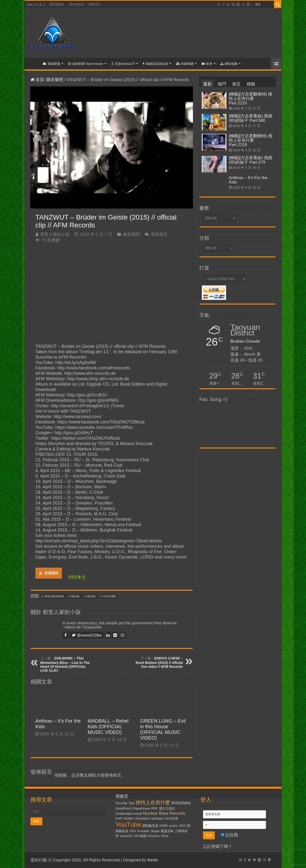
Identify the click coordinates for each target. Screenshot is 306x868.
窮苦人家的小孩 (55, 234)
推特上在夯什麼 (153, 802)
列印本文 (77, 577)
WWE (164, 826)
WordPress (124, 808)
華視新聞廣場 (181, 803)
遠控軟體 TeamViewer (86, 64)
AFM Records (54, 596)
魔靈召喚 (167, 831)
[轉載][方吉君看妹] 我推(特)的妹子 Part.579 (251, 160)
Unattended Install (129, 814)
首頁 (33, 63)
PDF (154, 808)
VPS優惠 (140, 836)
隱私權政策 (57, 4)
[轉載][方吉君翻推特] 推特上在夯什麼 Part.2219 (251, 140)
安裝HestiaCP (123, 64)
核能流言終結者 (155, 64)
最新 (207, 84)
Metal (76, 596)
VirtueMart (142, 819)
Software (157, 819)
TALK (165, 836)
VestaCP (126, 836)
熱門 (222, 84)
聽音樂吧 (55, 80)
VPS (133, 831)
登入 (84, 775)
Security (121, 803)
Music (91, 596)
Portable (143, 831)
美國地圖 (185, 64)
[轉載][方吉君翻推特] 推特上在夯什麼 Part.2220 (251, 99)
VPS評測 (171, 819)
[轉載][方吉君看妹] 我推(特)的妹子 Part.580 (251, 118)
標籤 (251, 84)
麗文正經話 (167, 808)
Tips (132, 803)
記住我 (229, 835)
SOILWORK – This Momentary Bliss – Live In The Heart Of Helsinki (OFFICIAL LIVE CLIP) (65, 664)
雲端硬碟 (51, 64)
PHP (119, 819)
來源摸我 (49, 573)
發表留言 (159, 234)
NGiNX (128, 819)
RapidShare (141, 808)
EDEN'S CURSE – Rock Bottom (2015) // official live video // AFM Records (159, 662)
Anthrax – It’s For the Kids (248, 180)
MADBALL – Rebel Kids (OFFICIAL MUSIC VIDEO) (108, 727)
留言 (236, 84)
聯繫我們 (95, 4)
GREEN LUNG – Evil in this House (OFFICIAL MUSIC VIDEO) (163, 729)
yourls (174, 826)
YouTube (109, 596)
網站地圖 (229, 64)
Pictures (154, 836)
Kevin (153, 860)
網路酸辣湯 (150, 826)
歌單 (207, 64)
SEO (182, 826)
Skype (155, 831)
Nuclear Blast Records (164, 813)
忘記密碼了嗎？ (218, 847)
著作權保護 (76, 4)
